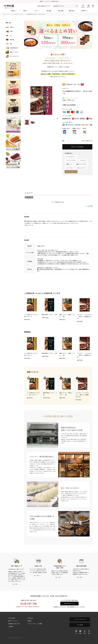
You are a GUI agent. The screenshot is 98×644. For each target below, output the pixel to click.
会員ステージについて (13, 621)
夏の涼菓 (49, 11)
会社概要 (29, 621)
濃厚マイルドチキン (82, 164)
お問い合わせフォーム (69, 603)
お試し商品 (61, 11)
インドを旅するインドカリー (18, 14)
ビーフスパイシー (71, 156)
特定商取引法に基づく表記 (14, 624)
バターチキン (70, 168)
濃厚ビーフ (69, 164)
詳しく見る (17, 584)
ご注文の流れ (30, 618)
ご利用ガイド (84, 11)
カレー (9, 14)
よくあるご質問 (11, 618)
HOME (4, 14)
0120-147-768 (29, 603)
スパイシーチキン (71, 160)
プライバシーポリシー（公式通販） (35, 624)
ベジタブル (83, 160)
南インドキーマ (82, 168)
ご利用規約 (11, 627)
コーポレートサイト (79, 619)
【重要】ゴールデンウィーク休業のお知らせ (49, 1)
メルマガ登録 (80, 625)
